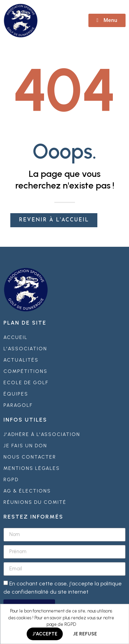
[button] (107, 20)
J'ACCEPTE (45, 634)
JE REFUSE (85, 634)
